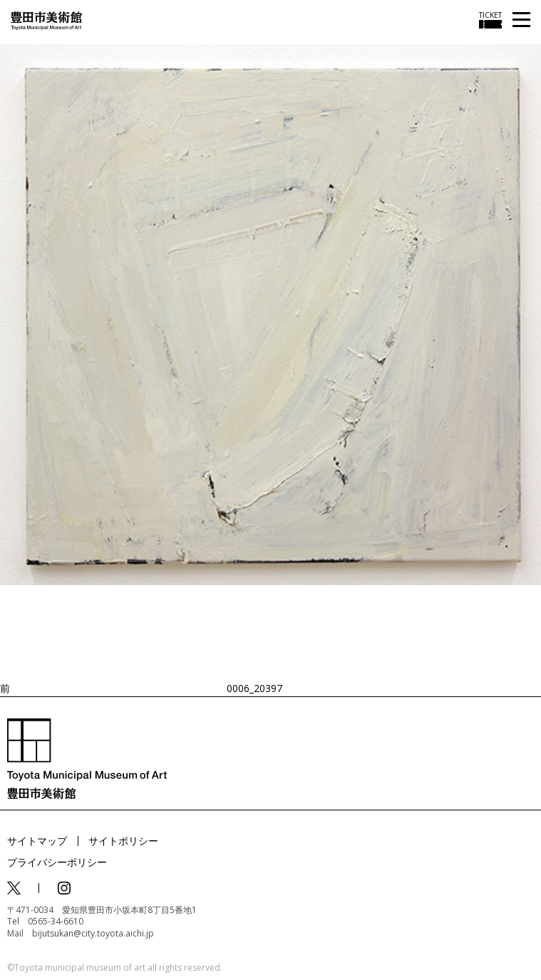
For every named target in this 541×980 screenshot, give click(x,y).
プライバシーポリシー (57, 862)
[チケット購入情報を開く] (490, 20)
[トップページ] (46, 20)
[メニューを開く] (521, 20)
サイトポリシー (123, 841)
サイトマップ (37, 841)
